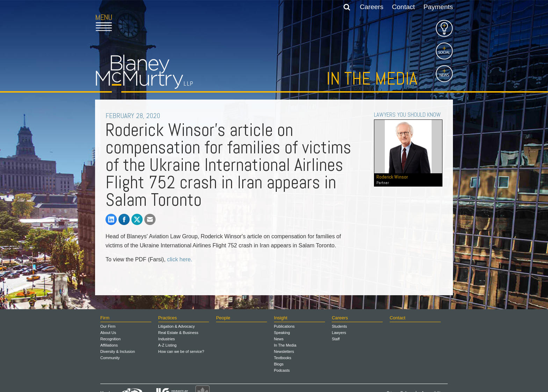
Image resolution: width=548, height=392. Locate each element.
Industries (167, 339)
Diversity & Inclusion (118, 351)
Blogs (279, 364)
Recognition (110, 339)
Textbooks (283, 358)
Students (339, 326)
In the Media (372, 79)
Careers (372, 7)
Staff (336, 339)
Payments (438, 7)
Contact (403, 7)
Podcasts (282, 370)
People (223, 318)
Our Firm (108, 326)
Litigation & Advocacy (177, 326)
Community (110, 358)
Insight (281, 318)
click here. (180, 259)
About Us (108, 333)
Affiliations (109, 345)
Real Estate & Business (178, 333)
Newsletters (284, 351)
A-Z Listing (168, 345)
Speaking (282, 333)
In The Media (285, 345)
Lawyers (339, 333)
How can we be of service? (181, 351)
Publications (284, 326)
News (279, 339)
